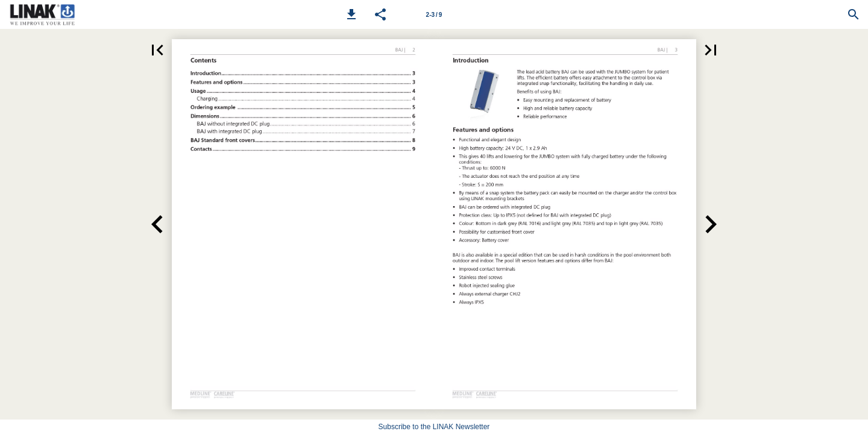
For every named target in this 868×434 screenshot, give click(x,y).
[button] (351, 14)
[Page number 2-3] (434, 14)
